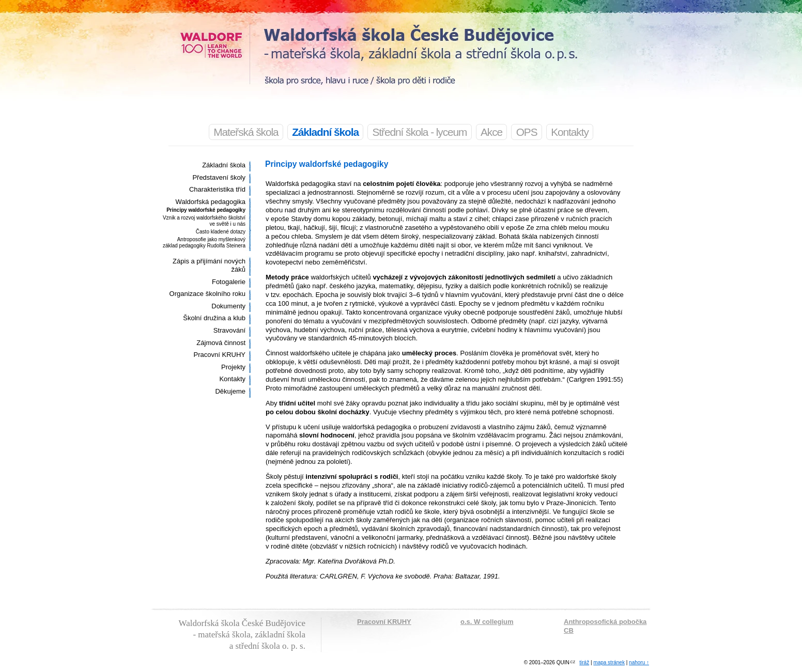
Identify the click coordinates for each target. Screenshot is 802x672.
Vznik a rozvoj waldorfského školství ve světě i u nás (204, 221)
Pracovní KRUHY (220, 355)
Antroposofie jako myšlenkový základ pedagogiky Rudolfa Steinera (204, 243)
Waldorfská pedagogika (211, 202)
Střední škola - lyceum (420, 132)
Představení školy (219, 177)
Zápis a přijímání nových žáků (209, 265)
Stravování (229, 330)
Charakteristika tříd (217, 189)
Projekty (233, 367)
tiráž (584, 662)
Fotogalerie (229, 282)
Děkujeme (230, 391)
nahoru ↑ (639, 662)
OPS (527, 132)
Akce (491, 132)
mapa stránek (609, 662)
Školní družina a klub (214, 318)
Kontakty (570, 132)
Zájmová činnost (221, 343)
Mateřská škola (246, 132)
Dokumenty (228, 306)
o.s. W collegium (487, 622)
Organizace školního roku (207, 294)
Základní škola (224, 165)
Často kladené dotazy (221, 232)
